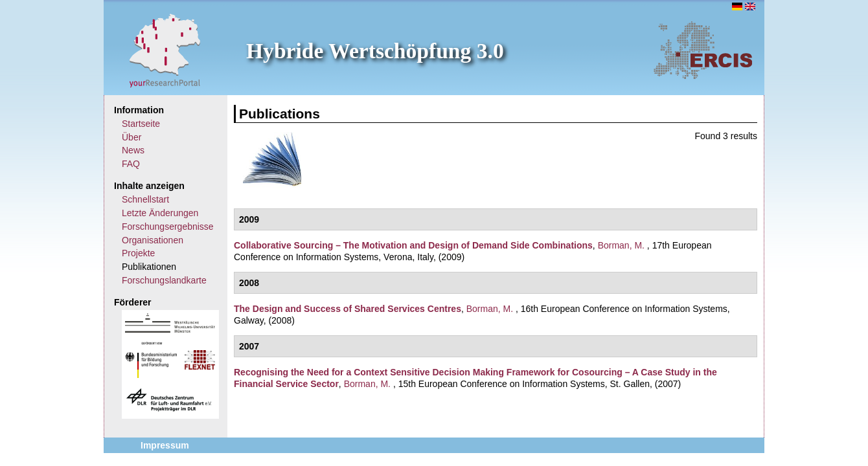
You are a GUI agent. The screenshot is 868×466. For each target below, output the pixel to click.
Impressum (165, 445)
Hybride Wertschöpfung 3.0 (375, 51)
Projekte (138, 253)
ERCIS (703, 50)
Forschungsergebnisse (168, 227)
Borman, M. (621, 245)
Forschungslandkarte (164, 280)
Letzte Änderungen (160, 213)
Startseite (141, 124)
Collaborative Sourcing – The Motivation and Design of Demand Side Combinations (413, 245)
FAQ (131, 164)
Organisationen (153, 240)
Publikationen (149, 267)
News (133, 150)
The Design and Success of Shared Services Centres (348, 309)
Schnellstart (145, 199)
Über (131, 137)
